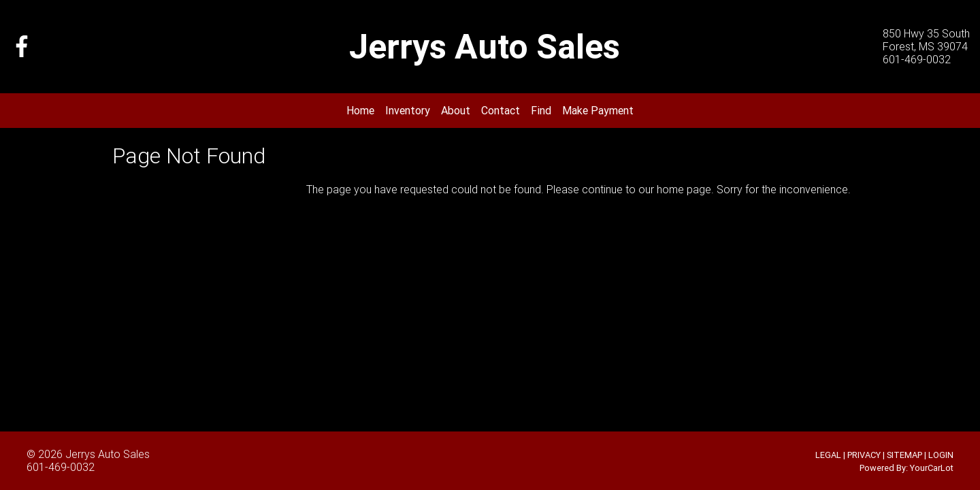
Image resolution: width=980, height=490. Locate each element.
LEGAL (828, 455)
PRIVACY (864, 455)
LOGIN (941, 455)
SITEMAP (904, 455)
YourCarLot (932, 468)
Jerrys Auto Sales (108, 454)
